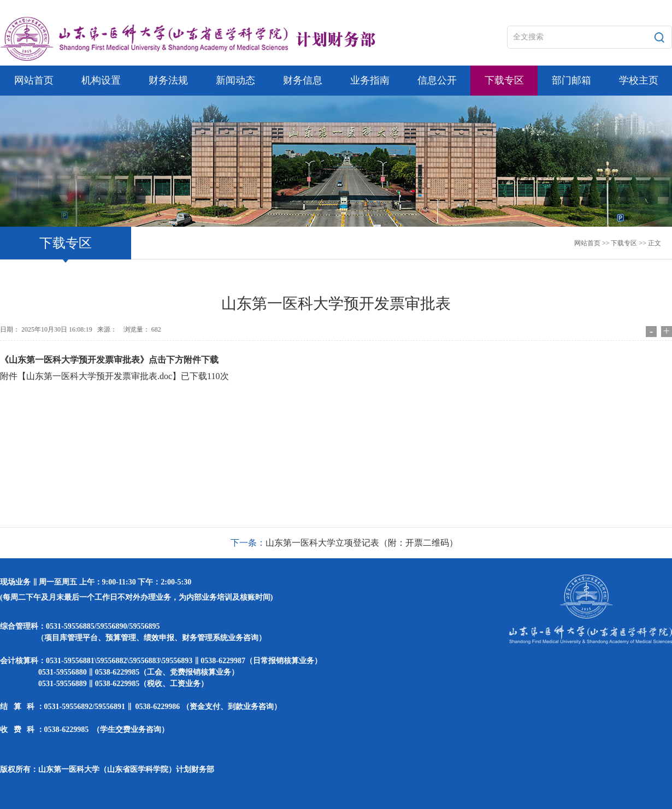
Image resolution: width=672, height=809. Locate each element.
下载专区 (624, 243)
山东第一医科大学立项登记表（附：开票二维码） (362, 543)
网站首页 (587, 243)
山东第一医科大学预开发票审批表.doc (99, 376)
